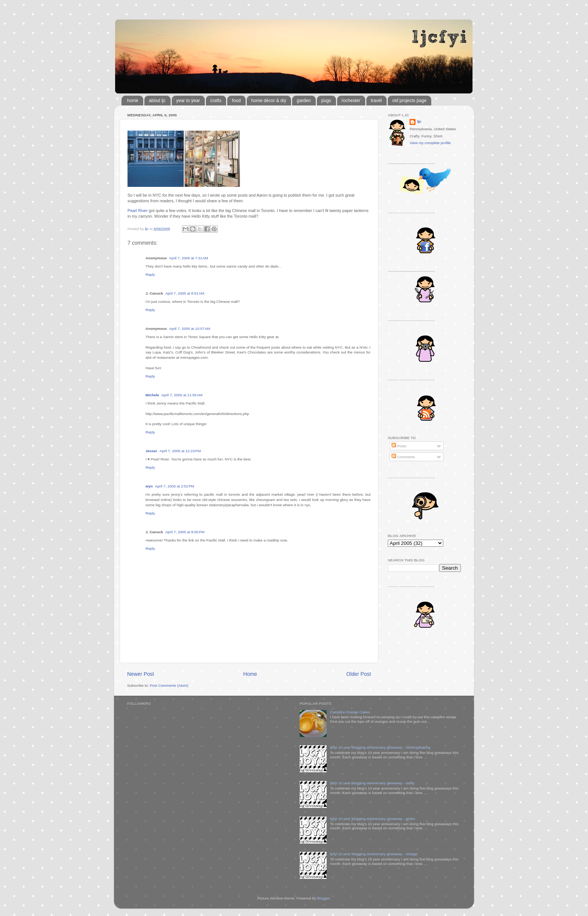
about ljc (157, 101)
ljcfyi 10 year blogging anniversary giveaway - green (373, 819)
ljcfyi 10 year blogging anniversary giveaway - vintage (374, 854)
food (236, 101)
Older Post (359, 674)
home (133, 101)
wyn (149, 486)
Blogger (323, 898)
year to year (188, 101)
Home (250, 674)
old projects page (409, 101)
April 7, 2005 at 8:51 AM (185, 293)
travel (376, 101)
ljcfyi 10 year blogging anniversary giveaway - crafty (372, 783)
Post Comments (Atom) (169, 685)
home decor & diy (269, 101)
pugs (326, 101)
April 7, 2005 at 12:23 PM (180, 451)
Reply (150, 274)
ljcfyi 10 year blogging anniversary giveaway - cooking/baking (380, 747)
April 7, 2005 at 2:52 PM (175, 486)
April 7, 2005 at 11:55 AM (182, 395)
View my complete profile (430, 143)
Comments (403, 457)
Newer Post (141, 674)
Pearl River (138, 211)
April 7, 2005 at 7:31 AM (189, 258)
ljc (419, 121)
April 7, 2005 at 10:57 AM (190, 329)
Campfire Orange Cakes (350, 712)
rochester (351, 101)
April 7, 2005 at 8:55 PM (185, 532)
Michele (152, 395)
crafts (216, 101)
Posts (399, 446)
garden (304, 101)
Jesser (151, 451)
